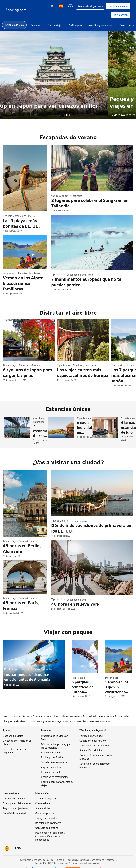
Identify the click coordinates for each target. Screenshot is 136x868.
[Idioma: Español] (7, 848)
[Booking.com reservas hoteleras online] (16, 10)
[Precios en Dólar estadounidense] (18, 848)
